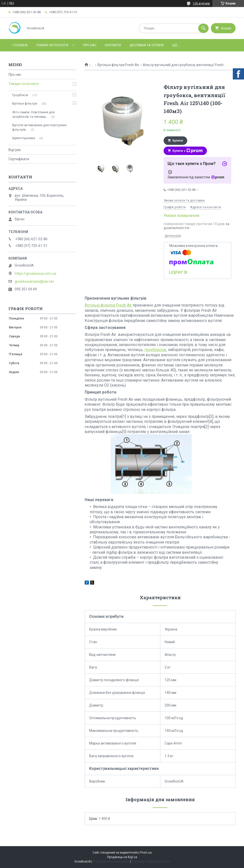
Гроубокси (20, 95)
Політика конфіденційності (151, 862)
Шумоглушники (24, 138)
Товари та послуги (52, 45)
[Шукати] (203, 28)
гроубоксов (155, 350)
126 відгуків (201, 3)
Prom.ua (146, 853)
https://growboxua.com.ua (35, 274)
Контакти (113, 45)
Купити (178, 141)
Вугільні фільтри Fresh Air (118, 65)
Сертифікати (19, 159)
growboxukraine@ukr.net (34, 281)
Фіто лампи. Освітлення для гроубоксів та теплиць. (33, 114)
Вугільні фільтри (25, 103)
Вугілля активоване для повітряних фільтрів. (39, 127)
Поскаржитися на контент (111, 862)
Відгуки (15, 150)
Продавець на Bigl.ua (122, 857)
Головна (20, 45)
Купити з (188, 151)
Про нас (90, 45)
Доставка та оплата (147, 45)
